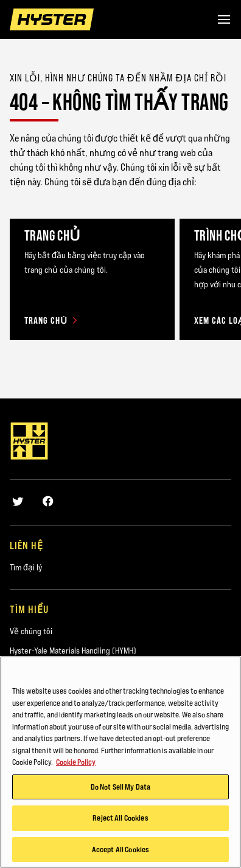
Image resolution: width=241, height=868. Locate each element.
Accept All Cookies (120, 852)
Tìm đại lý (26, 567)
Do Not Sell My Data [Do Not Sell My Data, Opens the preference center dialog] (120, 789)
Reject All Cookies (120, 820)
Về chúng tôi (31, 631)
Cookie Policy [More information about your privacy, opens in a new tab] (76, 764)
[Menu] (224, 19)
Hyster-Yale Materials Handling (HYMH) (73, 651)
